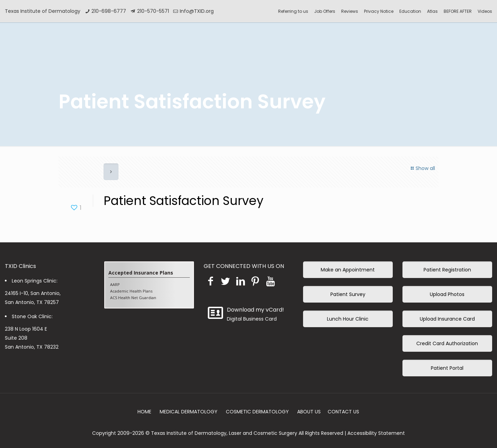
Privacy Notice (379, 11)
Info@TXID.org (197, 11)
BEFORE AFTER (458, 11)
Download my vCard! (255, 310)
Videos (485, 11)
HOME (144, 412)
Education (410, 11)
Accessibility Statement (376, 433)
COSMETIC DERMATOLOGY (257, 412)
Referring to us (293, 11)
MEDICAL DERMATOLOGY (189, 412)
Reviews (350, 11)
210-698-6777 (109, 11)
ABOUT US (309, 412)
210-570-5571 (153, 11)
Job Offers (325, 11)
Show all (422, 168)
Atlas (432, 11)
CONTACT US (343, 412)
